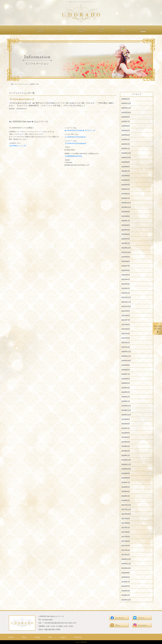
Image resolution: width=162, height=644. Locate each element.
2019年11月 (126, 410)
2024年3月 (126, 189)
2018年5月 (126, 487)
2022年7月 (126, 266)
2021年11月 (126, 302)
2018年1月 (126, 500)
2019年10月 (126, 415)
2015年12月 (126, 600)
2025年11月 (126, 108)
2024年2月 (126, 194)
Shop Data (78, 637)
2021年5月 (126, 329)
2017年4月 (126, 541)
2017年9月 (126, 518)
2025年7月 (126, 121)
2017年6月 (126, 532)
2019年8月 (126, 424)
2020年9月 (126, 365)
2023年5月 (126, 230)
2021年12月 (126, 297)
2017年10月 (126, 514)
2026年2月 (126, 99)
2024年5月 (126, 180)
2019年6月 (126, 433)
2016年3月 (126, 591)
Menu (24, 637)
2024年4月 (126, 185)
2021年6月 (126, 324)
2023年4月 (126, 234)
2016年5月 (126, 586)
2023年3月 (126, 239)
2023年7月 (126, 221)
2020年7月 (126, 374)
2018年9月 (126, 473)
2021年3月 (126, 338)
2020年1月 (126, 401)
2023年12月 (126, 203)
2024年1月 (126, 198)
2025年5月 (126, 130)
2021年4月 (126, 333)
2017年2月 (126, 550)
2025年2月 (126, 144)
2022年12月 (126, 248)
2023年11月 (126, 207)
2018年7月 (126, 482)
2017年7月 (126, 527)
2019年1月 (126, 455)
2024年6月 (126, 176)
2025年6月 (126, 126)
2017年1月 (126, 555)
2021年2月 (126, 343)
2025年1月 (126, 149)
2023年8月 (126, 216)
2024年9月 (126, 162)
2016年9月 (126, 573)
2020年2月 (126, 397)
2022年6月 (126, 270)
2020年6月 (126, 379)
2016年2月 (126, 595)
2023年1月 (126, 243)
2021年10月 (126, 306)
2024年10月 (126, 158)
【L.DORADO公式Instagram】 (76, 143)
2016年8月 (126, 577)
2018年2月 (126, 496)
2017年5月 (126, 537)
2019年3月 (126, 446)
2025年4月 (126, 135)
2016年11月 (126, 564)
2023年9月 (126, 212)
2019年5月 (126, 437)
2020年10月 (126, 361)
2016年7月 (126, 582)
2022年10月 (126, 252)
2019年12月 (126, 406)
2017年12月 (126, 505)
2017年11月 (126, 509)
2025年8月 (126, 117)
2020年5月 (126, 383)
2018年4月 (126, 491)
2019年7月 (126, 428)
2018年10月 (126, 469)
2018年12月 (126, 460)
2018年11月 (126, 464)
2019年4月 (126, 442)
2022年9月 (126, 257)
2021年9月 (126, 311)
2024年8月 (126, 167)
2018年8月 (126, 478)
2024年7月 (126, 171)
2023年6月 (126, 225)
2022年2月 (126, 288)
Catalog (37, 637)
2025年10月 (126, 112)
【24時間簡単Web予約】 (74, 156)
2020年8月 (126, 370)
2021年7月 (126, 320)
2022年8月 (126, 261)
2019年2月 (126, 451)
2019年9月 (126, 419)
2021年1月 (126, 347)
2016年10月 (126, 568)
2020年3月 (126, 392)
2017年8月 (126, 523)
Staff (50, 637)
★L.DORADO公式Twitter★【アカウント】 (80, 130)
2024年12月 (126, 153)
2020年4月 (126, 388)
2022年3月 (126, 284)
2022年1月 (126, 293)
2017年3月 (126, 546)
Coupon (63, 637)
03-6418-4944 (70, 150)
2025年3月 (126, 140)
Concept (11, 637)
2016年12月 (126, 559)
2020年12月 (126, 352)
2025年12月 (126, 103)
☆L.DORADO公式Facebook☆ (76, 137)
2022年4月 (126, 279)
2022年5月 (126, 275)
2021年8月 (126, 315)
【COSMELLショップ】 (18, 146)
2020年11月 (126, 356)
